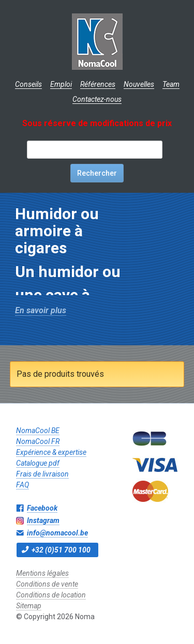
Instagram (43, 520)
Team (171, 84)
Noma (97, 41)
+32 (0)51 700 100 (61, 550)
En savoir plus (41, 310)
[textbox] (95, 150)
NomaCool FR (38, 441)
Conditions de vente (47, 584)
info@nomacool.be (57, 533)
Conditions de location (51, 595)
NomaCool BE (38, 431)
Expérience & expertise (51, 452)
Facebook (42, 508)
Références (98, 84)
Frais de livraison (42, 474)
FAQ (23, 485)
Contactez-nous (97, 99)
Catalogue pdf (38, 463)
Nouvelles (139, 84)
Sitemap (29, 606)
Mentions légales (42, 573)
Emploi (61, 84)
